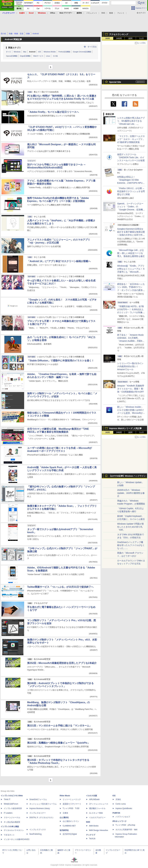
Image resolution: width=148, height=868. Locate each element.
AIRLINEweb (94, 799)
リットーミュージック (72, 799)
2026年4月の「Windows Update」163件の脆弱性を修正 (131, 493)
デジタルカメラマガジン (14, 830)
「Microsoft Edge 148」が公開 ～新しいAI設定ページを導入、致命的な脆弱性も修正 (131, 253)
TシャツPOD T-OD (71, 808)
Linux (48, 56)
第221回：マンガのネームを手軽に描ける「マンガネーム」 (59, 726)
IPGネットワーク (120, 821)
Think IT (7, 799)
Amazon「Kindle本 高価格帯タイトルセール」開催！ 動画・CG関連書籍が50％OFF (131, 389)
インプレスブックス (38, 830)
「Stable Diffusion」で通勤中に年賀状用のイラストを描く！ (61, 361)
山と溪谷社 (64, 817)
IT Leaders (8, 813)
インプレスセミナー (38, 813)
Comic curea (121, 804)
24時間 (119, 38)
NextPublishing (35, 834)
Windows (17, 52)
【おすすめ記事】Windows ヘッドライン (127, 476)
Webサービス (38, 56)
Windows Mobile (50, 52)
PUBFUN (116, 813)
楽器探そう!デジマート (72, 804)
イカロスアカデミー (97, 817)
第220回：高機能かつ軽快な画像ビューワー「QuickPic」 (59, 743)
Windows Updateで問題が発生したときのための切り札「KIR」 (130, 527)
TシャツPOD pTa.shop (125, 825)
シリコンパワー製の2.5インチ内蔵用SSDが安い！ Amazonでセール (130, 366)
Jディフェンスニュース (99, 804)
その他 (55, 56)
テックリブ (91, 835)
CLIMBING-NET (69, 826)
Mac (25, 52)
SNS (103, 13)
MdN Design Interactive (99, 830)
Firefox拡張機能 (64, 52)
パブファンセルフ (123, 817)
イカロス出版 (92, 796)
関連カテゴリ (14, 48)
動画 (111, 13)
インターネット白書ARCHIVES (17, 839)
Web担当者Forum (11, 804)
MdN (88, 822)
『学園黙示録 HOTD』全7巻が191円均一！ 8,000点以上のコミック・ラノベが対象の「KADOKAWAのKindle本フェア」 (131, 312)
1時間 (108, 38)
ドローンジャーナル (12, 817)
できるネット (9, 835)
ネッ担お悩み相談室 (12, 822)
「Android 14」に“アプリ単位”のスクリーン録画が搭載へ (59, 261)
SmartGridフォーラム (38, 799)
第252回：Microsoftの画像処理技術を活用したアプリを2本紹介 (62, 663)
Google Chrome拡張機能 (82, 52)
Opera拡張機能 (12, 56)
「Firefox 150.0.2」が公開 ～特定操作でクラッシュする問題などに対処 (131, 191)
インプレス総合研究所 (13, 808)
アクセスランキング (119, 34)
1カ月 (142, 38)
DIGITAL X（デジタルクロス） (42, 817)
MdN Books (94, 826)
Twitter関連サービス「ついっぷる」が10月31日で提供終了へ (60, 587)
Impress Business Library (40, 808)
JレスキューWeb (96, 813)
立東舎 (65, 813)
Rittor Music (65, 796)
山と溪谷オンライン (71, 821)
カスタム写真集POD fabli (126, 830)
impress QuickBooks (124, 808)
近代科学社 (64, 830)
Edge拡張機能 (25, 56)
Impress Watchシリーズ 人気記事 (125, 428)
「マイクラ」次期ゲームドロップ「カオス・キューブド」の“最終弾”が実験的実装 (131, 139)
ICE (114, 796)
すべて (9, 52)
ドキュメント (92, 13)
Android (32, 52)
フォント (121, 13)
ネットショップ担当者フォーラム (43, 804)
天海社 (118, 799)
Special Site (115, 82)
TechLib (92, 839)
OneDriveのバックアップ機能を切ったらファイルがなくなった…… (131, 545)
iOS (40, 52)
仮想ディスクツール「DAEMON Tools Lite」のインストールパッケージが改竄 (131, 157)
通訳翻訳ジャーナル (97, 808)
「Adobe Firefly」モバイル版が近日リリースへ (53, 112)
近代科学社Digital (70, 834)
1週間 (130, 38)
